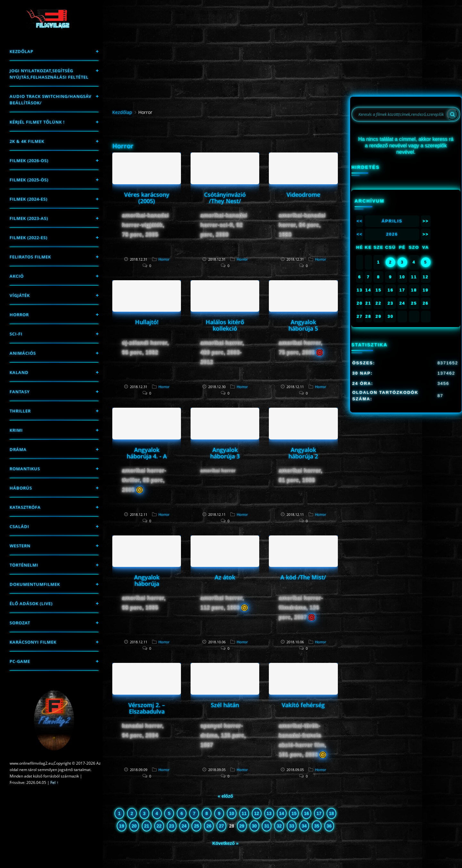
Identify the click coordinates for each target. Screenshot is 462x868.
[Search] (452, 114)
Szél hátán (225, 705)
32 (279, 826)
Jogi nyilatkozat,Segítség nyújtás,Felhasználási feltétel (49, 74)
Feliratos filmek (30, 257)
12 (257, 813)
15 (294, 813)
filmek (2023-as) (29, 218)
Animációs (23, 353)
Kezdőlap (21, 51)
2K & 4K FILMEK (27, 141)
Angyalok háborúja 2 (303, 453)
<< (359, 221)
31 (267, 826)
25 (197, 826)
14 (282, 813)
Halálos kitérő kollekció (225, 325)
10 (232, 813)
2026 (392, 234)
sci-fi (16, 334)
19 (122, 826)
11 (244, 813)
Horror (19, 315)
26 (209, 826)
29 (242, 826)
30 (254, 826)
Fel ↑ (54, 782)
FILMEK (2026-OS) (29, 161)
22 (159, 826)
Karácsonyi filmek (33, 642)
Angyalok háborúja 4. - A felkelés (147, 456)
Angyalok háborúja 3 (225, 453)
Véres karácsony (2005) (147, 198)
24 (184, 826)
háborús (21, 488)
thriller (20, 411)
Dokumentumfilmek (35, 584)
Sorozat (20, 623)
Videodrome (303, 195)
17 (319, 813)
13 (269, 813)
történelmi (24, 565)
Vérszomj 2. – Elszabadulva (147, 708)
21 (147, 826)
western (20, 546)
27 (221, 826)
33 (292, 826)
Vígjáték (20, 295)
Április (392, 221)
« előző (225, 796)
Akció (17, 276)
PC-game (20, 661)
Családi (19, 526)
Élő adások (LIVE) (31, 603)
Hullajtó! (147, 322)
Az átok (225, 577)
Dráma (18, 449)
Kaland (19, 372)
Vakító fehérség (303, 705)
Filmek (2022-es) (29, 238)
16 (306, 813)
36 (329, 826)
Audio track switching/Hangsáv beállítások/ (51, 100)
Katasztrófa (25, 507)
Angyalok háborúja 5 (303, 325)
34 (304, 826)
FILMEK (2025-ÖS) (29, 180)
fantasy (20, 392)
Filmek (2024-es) (29, 199)
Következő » (226, 843)
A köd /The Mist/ (303, 577)
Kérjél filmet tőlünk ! (37, 122)
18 (331, 813)
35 (317, 826)
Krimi (16, 430)
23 (172, 826)
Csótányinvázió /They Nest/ (225, 198)
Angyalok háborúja (147, 580)
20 (134, 826)
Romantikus (25, 469)
